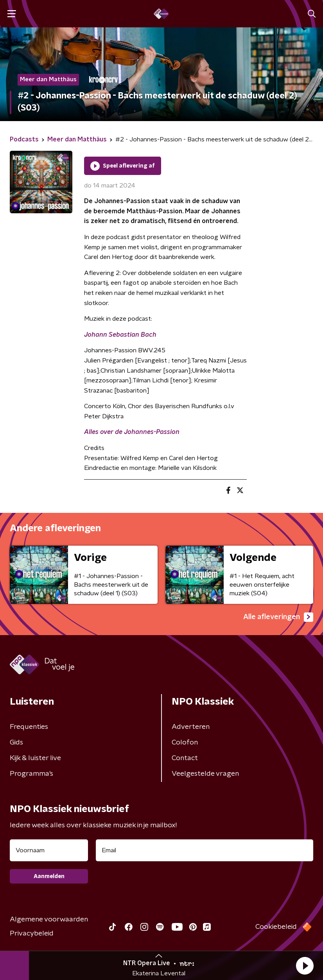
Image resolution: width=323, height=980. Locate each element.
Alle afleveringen (278, 617)
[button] (305, 966)
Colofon (185, 743)
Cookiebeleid (276, 927)
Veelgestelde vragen (205, 774)
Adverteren (191, 727)
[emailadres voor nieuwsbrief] (205, 850)
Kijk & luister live (35, 758)
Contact (185, 758)
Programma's (31, 774)
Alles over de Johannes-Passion (132, 432)
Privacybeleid (32, 934)
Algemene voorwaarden (49, 919)
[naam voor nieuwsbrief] (49, 850)
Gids (16, 743)
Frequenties (29, 727)
